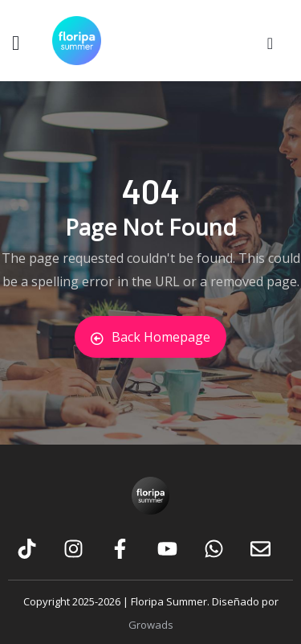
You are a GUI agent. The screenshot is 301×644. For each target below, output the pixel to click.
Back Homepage (150, 337)
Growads (151, 625)
